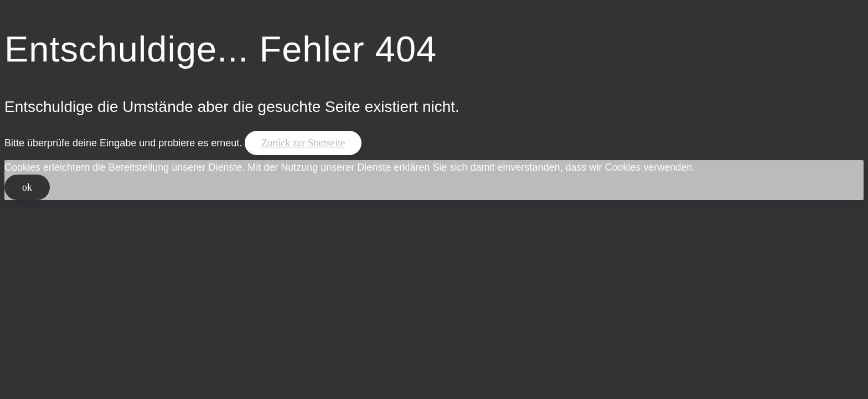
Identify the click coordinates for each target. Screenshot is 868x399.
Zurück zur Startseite (303, 143)
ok (27, 187)
